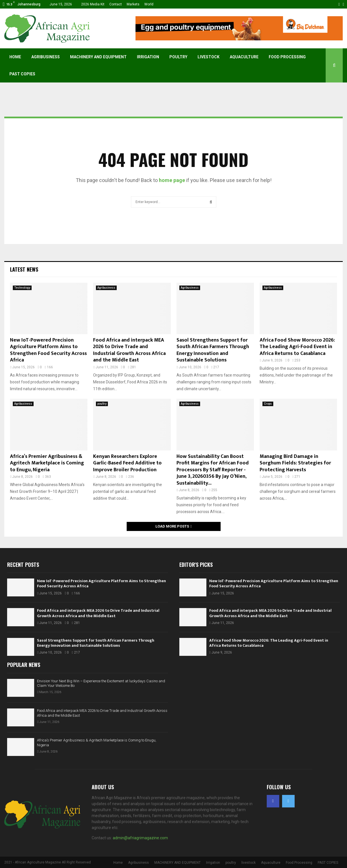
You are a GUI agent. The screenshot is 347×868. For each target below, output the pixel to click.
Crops (268, 404)
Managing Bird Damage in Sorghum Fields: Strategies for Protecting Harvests (295, 463)
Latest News (24, 269)
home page (172, 180)
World (149, 4)
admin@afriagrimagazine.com (140, 838)
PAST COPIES (22, 74)
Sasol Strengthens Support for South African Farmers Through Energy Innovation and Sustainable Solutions (213, 350)
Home (15, 57)
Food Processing (287, 57)
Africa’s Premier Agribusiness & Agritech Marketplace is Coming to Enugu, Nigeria (47, 463)
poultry (178, 57)
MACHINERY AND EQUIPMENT (98, 57)
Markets (133, 4)
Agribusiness (46, 57)
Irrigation (148, 57)
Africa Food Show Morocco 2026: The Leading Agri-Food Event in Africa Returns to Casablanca (297, 347)
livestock (209, 57)
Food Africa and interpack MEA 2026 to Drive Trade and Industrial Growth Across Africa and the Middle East (129, 350)
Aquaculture (244, 57)
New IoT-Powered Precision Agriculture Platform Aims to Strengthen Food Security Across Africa (48, 350)
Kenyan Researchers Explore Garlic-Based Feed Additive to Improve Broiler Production (127, 463)
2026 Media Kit (93, 4)
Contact (116, 4)
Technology (22, 288)
